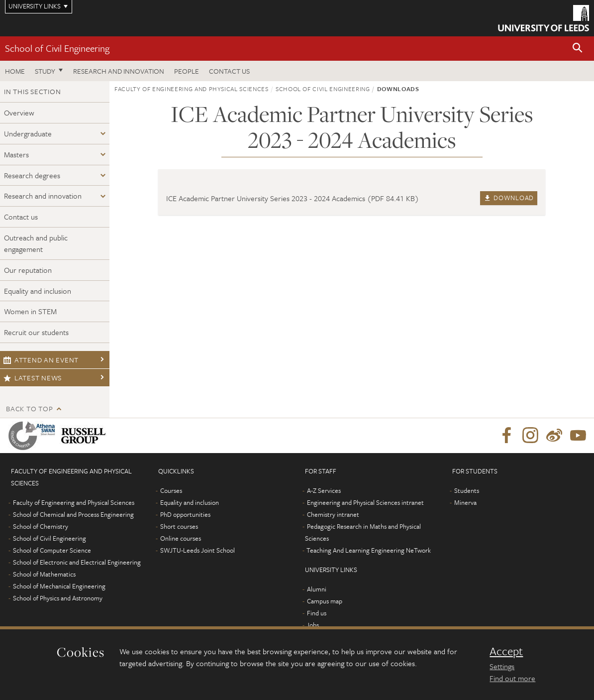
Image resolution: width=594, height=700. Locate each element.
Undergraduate (28, 133)
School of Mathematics (44, 574)
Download (509, 198)
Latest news (33, 378)
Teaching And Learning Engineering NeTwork (369, 550)
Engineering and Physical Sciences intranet (365, 502)
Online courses (181, 538)
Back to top (29, 408)
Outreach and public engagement (36, 243)
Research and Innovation (119, 71)
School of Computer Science (52, 550)
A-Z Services (324, 490)
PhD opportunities (185, 514)
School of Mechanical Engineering (59, 586)
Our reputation (28, 270)
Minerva (465, 502)
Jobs (313, 625)
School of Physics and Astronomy (58, 598)
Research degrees (32, 175)
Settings (502, 666)
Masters (16, 154)
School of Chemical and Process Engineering (73, 514)
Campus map (325, 601)
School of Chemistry (41, 526)
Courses (171, 490)
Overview (19, 113)
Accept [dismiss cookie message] (506, 651)
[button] (578, 49)
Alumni (317, 589)
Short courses (179, 526)
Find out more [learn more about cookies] (512, 678)
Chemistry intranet (333, 514)
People (187, 71)
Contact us (229, 71)
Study (45, 71)
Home (15, 71)
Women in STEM (30, 311)
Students (467, 490)
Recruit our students (36, 332)
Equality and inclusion (38, 291)
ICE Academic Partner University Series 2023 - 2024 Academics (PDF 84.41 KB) (293, 198)
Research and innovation (43, 196)
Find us (317, 613)
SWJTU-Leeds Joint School (198, 550)
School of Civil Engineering (57, 48)
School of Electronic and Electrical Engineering (77, 562)
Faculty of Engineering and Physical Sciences (192, 89)
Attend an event (41, 360)
